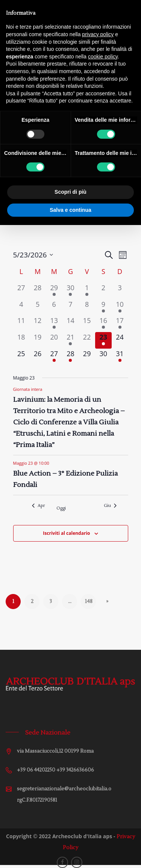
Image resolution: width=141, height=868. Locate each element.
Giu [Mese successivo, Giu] (110, 506)
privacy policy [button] (98, 34)
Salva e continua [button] (70, 210)
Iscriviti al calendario (66, 533)
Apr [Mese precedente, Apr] (38, 506)
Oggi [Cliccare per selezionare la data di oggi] (61, 508)
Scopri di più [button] (70, 192)
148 (89, 602)
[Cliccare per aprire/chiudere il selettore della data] (33, 255)
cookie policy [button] (103, 57)
